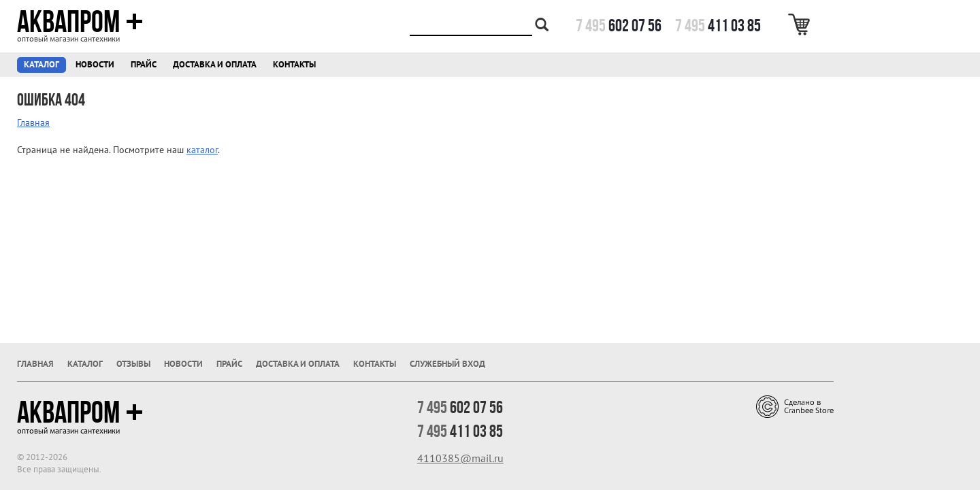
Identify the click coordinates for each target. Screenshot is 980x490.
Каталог (42, 64)
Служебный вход (447, 364)
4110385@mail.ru (460, 458)
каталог (202, 150)
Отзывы (133, 364)
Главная (33, 122)
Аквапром (80, 22)
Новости (95, 64)
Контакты (294, 64)
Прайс (144, 64)
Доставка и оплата (215, 64)
